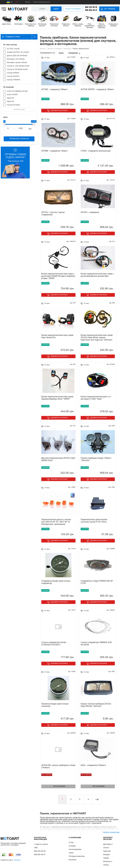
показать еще (19, 110)
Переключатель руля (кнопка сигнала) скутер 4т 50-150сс (94, 521)
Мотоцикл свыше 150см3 (17, 62)
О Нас (71, 843)
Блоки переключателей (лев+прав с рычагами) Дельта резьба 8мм (97, 275)
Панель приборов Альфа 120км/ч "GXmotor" (96, 459)
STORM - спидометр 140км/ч (54, 151)
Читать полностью (111, 832)
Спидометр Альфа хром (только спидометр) (56, 582)
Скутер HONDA (13, 73)
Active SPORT (12, 94)
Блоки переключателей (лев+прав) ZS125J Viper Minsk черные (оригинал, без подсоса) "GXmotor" (97, 338)
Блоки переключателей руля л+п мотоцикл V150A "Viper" (96, 398)
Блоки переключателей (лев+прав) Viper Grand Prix (57, 336)
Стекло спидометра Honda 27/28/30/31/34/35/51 (54, 644)
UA (10, 2)
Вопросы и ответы (108, 863)
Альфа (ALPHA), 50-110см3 (18, 52)
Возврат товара (107, 856)
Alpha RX (11, 98)
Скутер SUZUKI (13, 76)
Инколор (17, 860)
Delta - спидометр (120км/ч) (93, 765)
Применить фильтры (19, 139)
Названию (73, 53)
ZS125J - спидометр (90, 212)
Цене (61, 53)
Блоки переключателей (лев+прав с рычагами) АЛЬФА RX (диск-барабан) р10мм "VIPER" (58, 276)
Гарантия (107, 851)
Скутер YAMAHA (13, 80)
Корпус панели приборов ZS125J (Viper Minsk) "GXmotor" (96, 705)
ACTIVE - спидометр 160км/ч (54, 90)
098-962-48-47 (91, 10)
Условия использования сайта (75, 850)
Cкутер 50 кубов (13, 105)
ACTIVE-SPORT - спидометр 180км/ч (97, 90)
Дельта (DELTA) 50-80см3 (17, 56)
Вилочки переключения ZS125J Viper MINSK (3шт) (58, 459)
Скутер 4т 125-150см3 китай (18, 66)
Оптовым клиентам (77, 856)
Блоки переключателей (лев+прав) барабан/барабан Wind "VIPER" (57, 398)
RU (16, 2)
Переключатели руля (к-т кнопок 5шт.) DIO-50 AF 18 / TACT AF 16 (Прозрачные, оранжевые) (56, 522)
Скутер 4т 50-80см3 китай (17, 69)
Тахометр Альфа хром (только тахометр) (55, 705)
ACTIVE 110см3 (13, 49)
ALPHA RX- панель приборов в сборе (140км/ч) (58, 767)
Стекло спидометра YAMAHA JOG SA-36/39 (96, 644)
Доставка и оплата (108, 846)
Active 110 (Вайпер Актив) (17, 91)
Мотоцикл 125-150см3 (16, 59)
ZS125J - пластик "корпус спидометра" (53, 214)
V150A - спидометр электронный (96, 151)
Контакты (73, 860)
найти (56, 9)
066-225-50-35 (91, 7)
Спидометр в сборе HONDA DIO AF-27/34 (97, 582)
